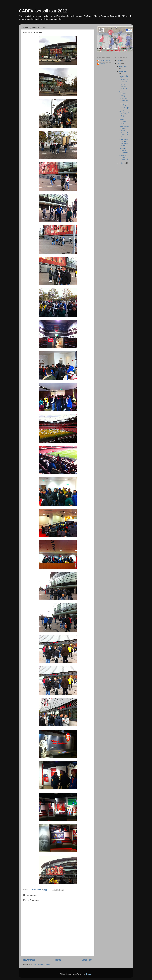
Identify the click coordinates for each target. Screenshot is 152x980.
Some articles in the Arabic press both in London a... (124, 131)
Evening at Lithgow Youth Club (124, 150)
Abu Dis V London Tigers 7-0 (123, 157)
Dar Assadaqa (105, 60)
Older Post (87, 960)
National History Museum (123, 87)
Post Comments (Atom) (41, 965)
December (123, 66)
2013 (119, 60)
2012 (119, 64)
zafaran (102, 64)
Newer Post (29, 960)
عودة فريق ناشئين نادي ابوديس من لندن (124, 114)
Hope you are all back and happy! (124, 106)
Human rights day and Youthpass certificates (124, 79)
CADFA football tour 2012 (43, 11)
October (122, 163)
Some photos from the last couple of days (124, 142)
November (123, 71)
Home (58, 960)
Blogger (89, 974)
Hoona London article (122, 122)
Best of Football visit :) (123, 94)
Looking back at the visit (124, 100)
